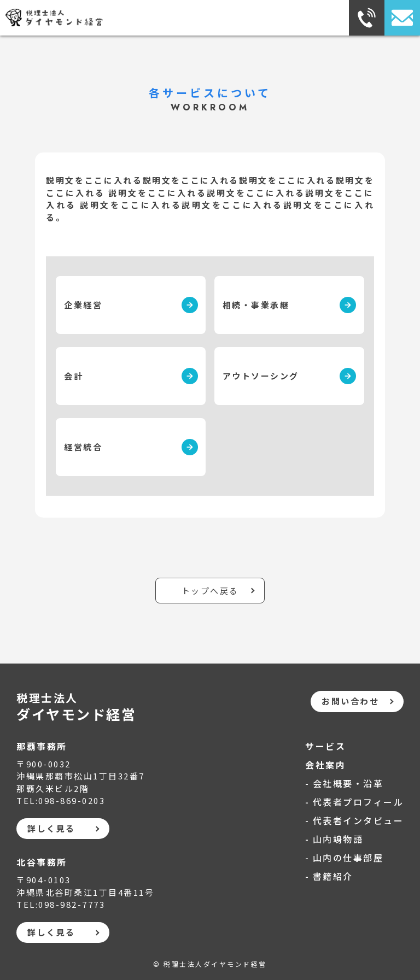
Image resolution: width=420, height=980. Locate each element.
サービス (325, 746)
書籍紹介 (333, 876)
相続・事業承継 (256, 305)
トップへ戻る (210, 591)
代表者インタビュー (358, 820)
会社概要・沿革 (348, 783)
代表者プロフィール (358, 802)
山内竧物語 (338, 839)
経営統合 (83, 447)
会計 (74, 376)
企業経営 (83, 305)
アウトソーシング (261, 376)
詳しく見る (51, 828)
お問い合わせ (350, 701)
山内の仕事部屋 (348, 858)
